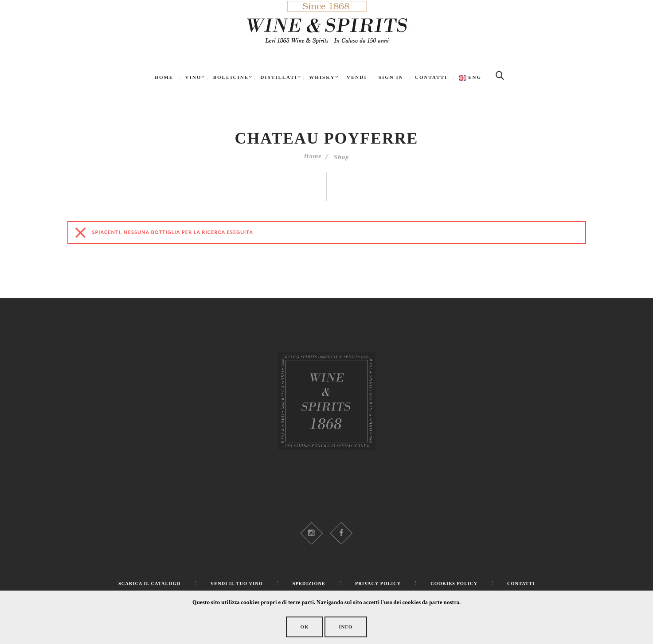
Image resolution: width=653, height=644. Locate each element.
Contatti (527, 585)
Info (354, 626)
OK (296, 626)
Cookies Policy (458, 585)
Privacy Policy (379, 585)
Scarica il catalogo (145, 585)
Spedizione (309, 585)
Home (312, 157)
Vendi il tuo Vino (235, 585)
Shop (342, 157)
